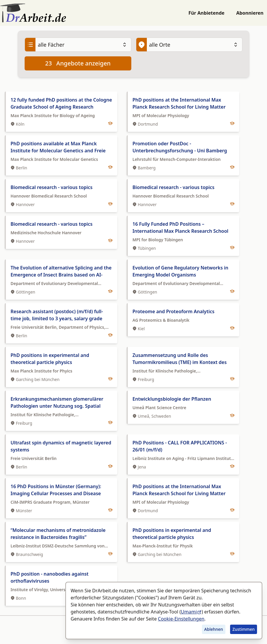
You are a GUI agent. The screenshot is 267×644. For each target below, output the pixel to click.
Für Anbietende (206, 13)
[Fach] (78, 45)
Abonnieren (250, 13)
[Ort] (189, 45)
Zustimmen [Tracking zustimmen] (244, 629)
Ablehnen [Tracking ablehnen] (214, 629)
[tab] (61, 112)
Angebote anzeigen (78, 63)
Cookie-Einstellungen (181, 619)
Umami (191, 612)
